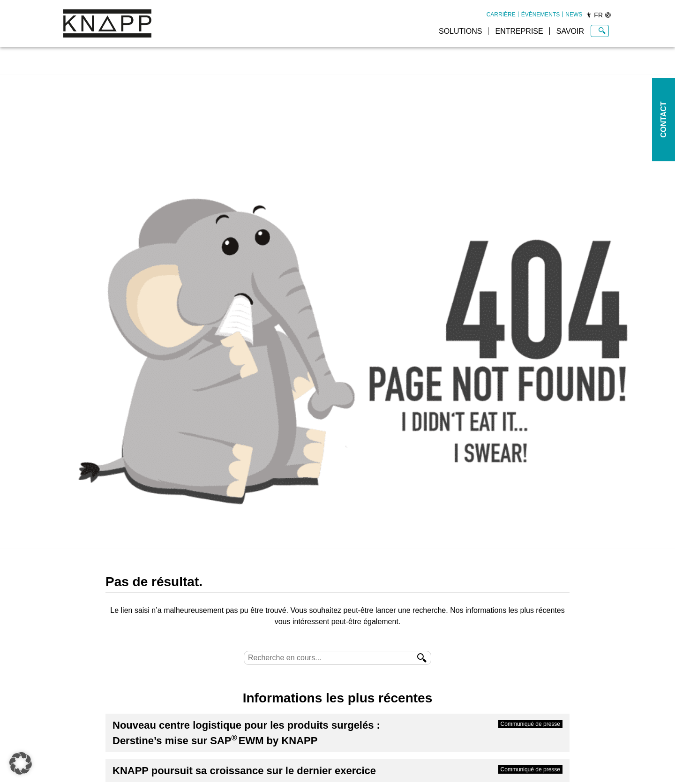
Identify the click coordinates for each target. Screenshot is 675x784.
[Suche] (337, 658)
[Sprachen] (608, 15)
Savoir (570, 31)
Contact (664, 119)
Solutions (460, 31)
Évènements (541, 15)
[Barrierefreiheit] (589, 15)
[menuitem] (501, 15)
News (574, 15)
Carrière (501, 15)
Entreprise (519, 31)
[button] (21, 763)
